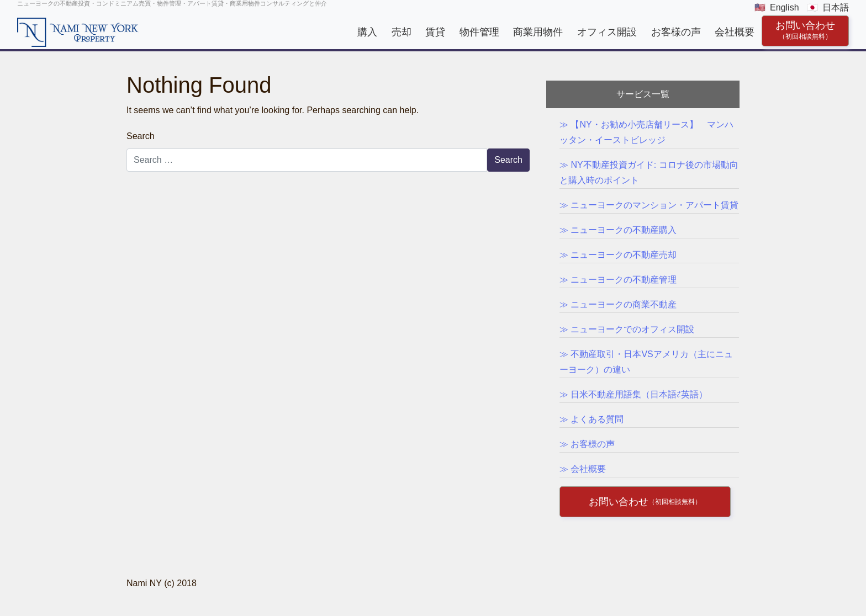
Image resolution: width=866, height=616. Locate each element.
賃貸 (435, 32)
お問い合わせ (805, 30)
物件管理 (479, 32)
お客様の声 (676, 32)
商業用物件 (538, 32)
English (784, 7)
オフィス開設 (607, 32)
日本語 (836, 7)
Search (141, 136)
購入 (367, 32)
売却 (402, 32)
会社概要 (735, 32)
